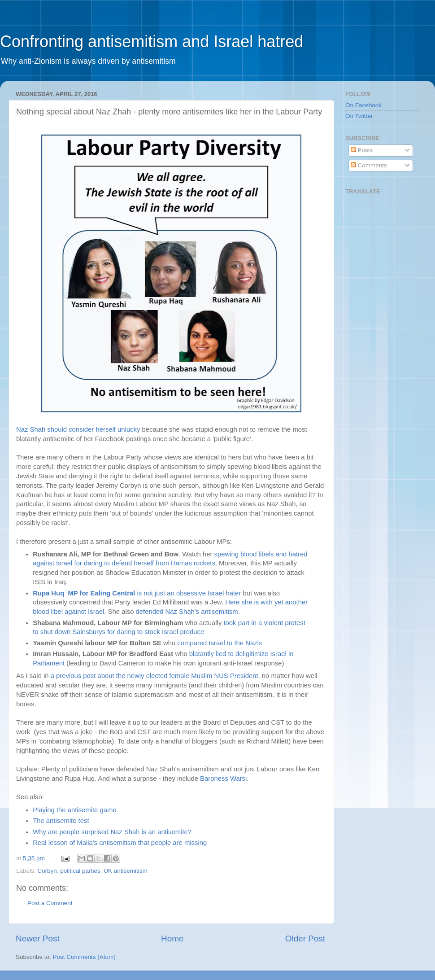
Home (172, 938)
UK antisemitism (126, 871)
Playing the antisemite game (74, 810)
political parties (80, 871)
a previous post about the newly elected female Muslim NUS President (154, 676)
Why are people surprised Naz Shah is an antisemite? (112, 832)
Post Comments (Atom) (84, 957)
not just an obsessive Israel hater (193, 593)
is (88, 593)
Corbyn (47, 871)
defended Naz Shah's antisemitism (187, 612)
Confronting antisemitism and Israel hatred (152, 42)
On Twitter (359, 116)
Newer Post (38, 938)
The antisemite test (61, 821)
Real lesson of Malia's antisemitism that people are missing (120, 843)
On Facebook (363, 105)
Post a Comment (50, 903)
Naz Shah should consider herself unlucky (78, 429)
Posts (362, 150)
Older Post (305, 938)
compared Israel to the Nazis (220, 643)
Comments (369, 165)
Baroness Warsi (223, 779)
